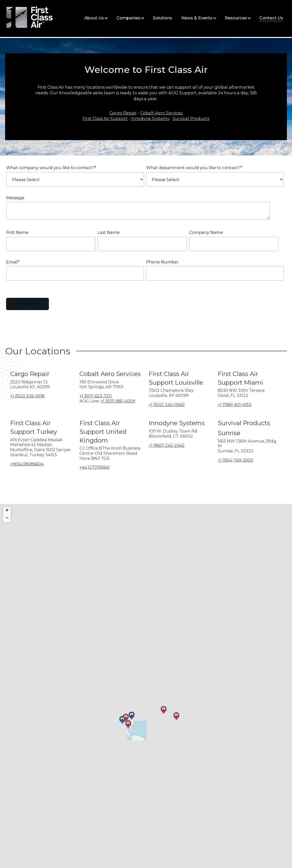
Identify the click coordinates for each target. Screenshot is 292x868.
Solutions (162, 18)
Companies (128, 18)
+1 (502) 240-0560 (167, 421)
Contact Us (271, 18)
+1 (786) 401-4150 (235, 421)
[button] (76, 744)
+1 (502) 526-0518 (27, 413)
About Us (94, 18)
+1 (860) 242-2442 (167, 462)
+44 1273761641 (95, 484)
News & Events (197, 18)
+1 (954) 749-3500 (235, 477)
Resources (236, 18)
